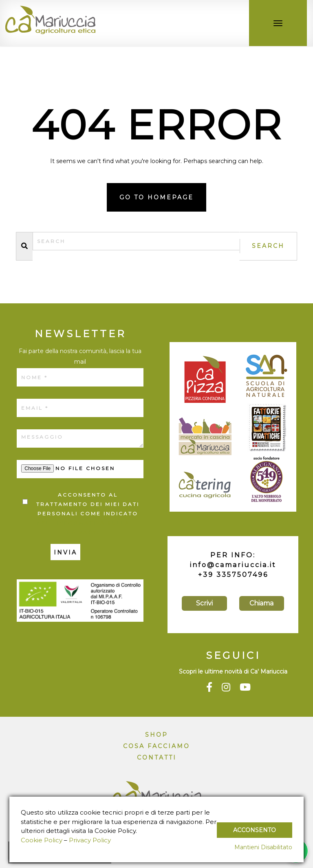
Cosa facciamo (156, 746)
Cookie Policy (42, 840)
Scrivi (204, 603)
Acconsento (255, 830)
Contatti (157, 758)
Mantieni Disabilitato (263, 847)
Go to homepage (156, 197)
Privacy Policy (90, 840)
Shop (156, 735)
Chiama (261, 603)
